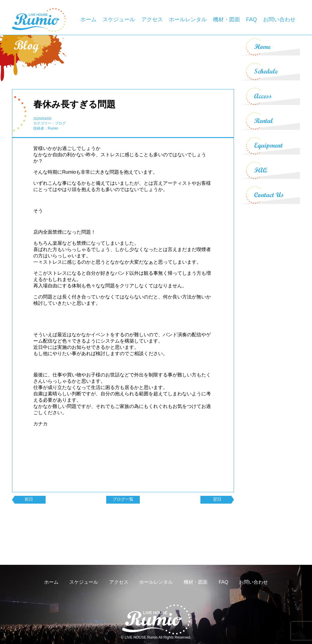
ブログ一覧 (123, 499)
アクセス (152, 19)
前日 (29, 499)
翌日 (217, 499)
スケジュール (119, 19)
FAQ (251, 19)
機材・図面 (226, 19)
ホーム (88, 19)
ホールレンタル (188, 19)
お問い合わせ (279, 19)
